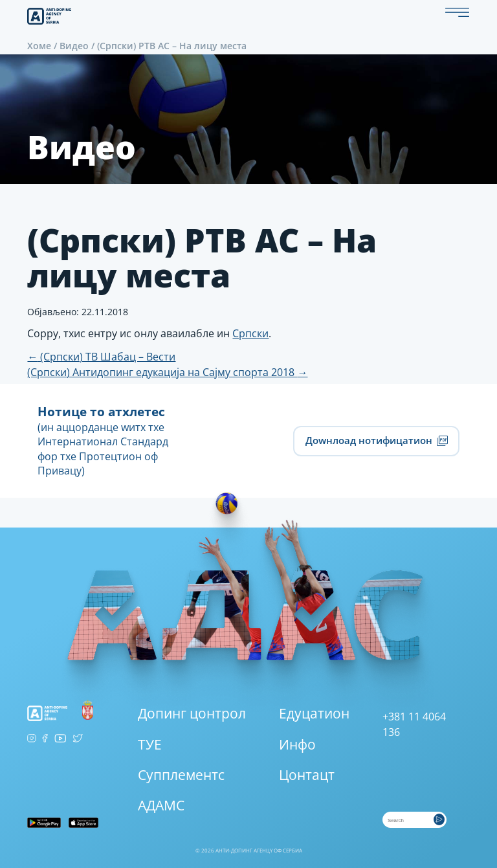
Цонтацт (307, 775)
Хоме (39, 46)
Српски (250, 333)
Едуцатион (314, 713)
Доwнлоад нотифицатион (376, 440)
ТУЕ (150, 744)
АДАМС (161, 805)
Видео (74, 46)
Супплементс (181, 775)
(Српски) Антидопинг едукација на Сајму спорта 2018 (167, 372)
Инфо (297, 744)
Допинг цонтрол (192, 713)
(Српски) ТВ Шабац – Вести (101, 357)
